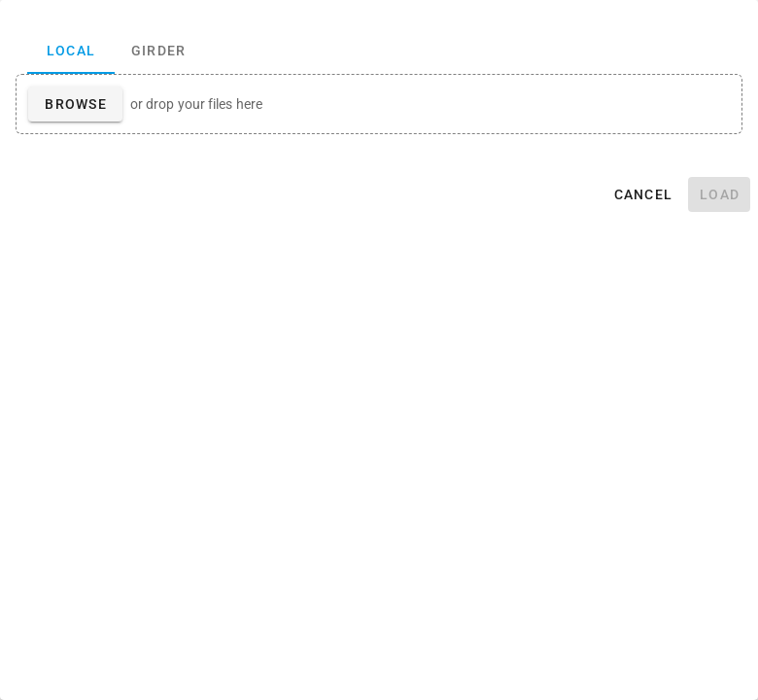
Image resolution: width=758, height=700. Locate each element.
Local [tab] (71, 51)
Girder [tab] (159, 51)
